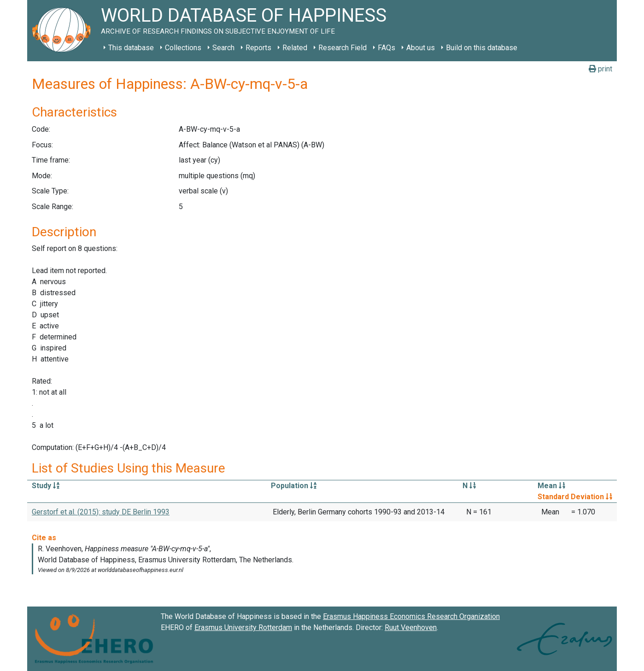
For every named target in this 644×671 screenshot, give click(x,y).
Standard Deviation (575, 497)
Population (294, 486)
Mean (551, 486)
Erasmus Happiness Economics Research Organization (411, 616)
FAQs (386, 48)
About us (421, 48)
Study (46, 486)
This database (131, 48)
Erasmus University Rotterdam (243, 627)
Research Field (342, 48)
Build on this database (482, 48)
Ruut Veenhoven (411, 627)
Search (223, 48)
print (600, 69)
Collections (183, 48)
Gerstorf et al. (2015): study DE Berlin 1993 (101, 512)
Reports (258, 48)
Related (295, 48)
